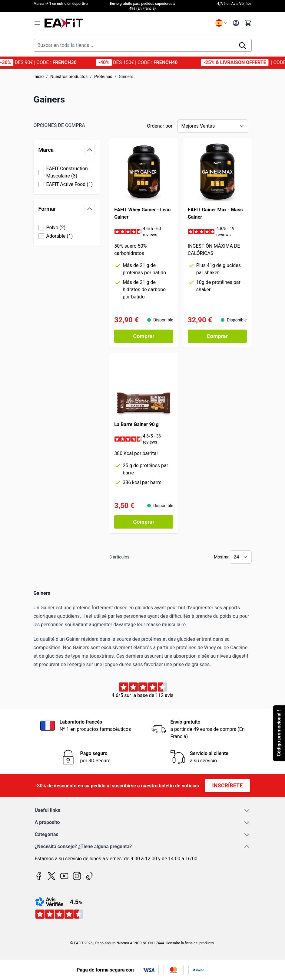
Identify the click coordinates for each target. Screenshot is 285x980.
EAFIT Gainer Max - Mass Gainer (215, 213)
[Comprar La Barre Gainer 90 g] (144, 522)
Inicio (39, 77)
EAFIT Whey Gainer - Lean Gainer (142, 213)
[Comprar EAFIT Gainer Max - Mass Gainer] (217, 336)
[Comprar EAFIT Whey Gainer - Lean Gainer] (144, 336)
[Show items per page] (241, 557)
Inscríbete (228, 785)
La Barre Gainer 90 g (136, 424)
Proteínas (103, 77)
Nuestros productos (69, 77)
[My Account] (236, 23)
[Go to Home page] (128, 23)
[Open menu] (37, 23)
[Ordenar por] (213, 126)
